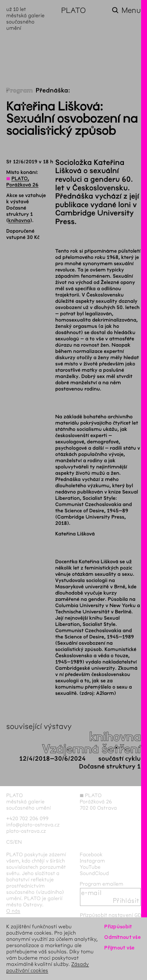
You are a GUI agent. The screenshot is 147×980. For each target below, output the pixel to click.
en (18, 842)
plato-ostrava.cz (26, 831)
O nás (13, 911)
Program (20, 91)
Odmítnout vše (122, 937)
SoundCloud (94, 873)
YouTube (90, 867)
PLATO (73, 10)
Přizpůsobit (118, 927)
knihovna (19, 221)
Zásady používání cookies (48, 967)
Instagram (93, 861)
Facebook (92, 854)
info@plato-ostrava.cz (33, 825)
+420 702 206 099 (27, 818)
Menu (131, 10)
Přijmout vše (119, 948)
